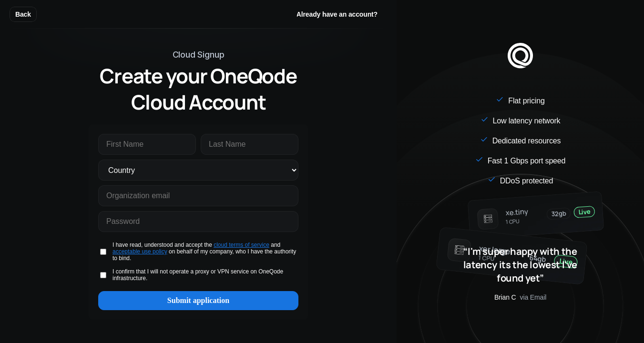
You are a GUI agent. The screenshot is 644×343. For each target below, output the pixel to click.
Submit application (198, 300)
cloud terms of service (241, 245)
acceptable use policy (140, 252)
